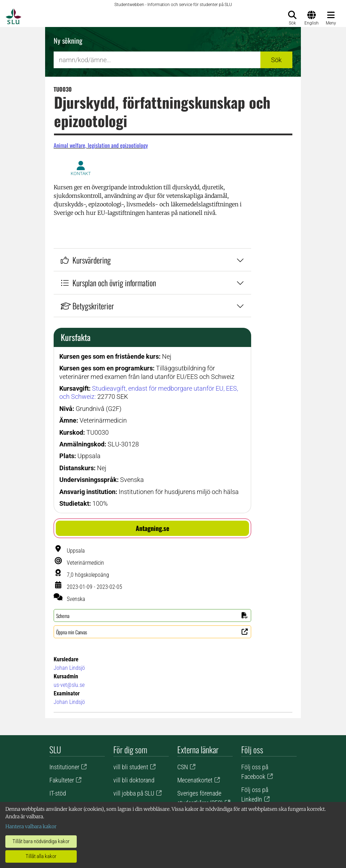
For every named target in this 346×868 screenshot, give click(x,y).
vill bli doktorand (134, 780)
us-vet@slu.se (69, 685)
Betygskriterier (152, 306)
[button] (152, 528)
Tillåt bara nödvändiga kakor (41, 841)
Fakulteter (62, 780)
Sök (276, 60)
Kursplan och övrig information (152, 283)
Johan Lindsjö (69, 668)
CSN (183, 767)
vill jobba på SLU (134, 793)
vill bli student (131, 767)
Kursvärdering (152, 260)
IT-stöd (58, 793)
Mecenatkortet (195, 780)
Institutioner (64, 767)
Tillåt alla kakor (41, 856)
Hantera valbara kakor (31, 826)
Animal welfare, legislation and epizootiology (101, 145)
